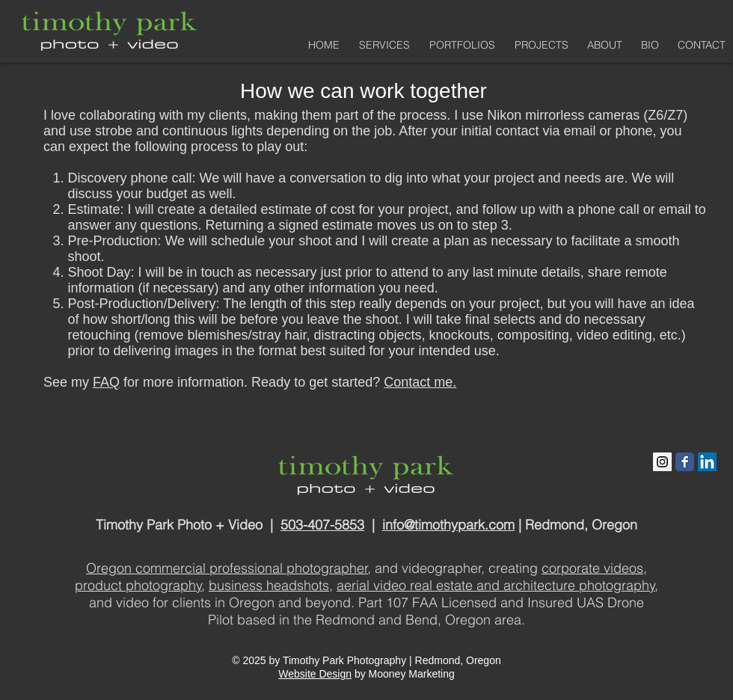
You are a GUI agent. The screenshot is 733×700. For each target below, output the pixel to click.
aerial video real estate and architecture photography (496, 585)
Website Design (315, 674)
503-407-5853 (322, 525)
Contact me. (420, 382)
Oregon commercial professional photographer (227, 568)
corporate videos (592, 568)
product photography (138, 585)
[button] (460, 45)
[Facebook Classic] (685, 462)
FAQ (106, 382)
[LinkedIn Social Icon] (707, 462)
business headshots (269, 585)
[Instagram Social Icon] (662, 462)
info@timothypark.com (448, 525)
